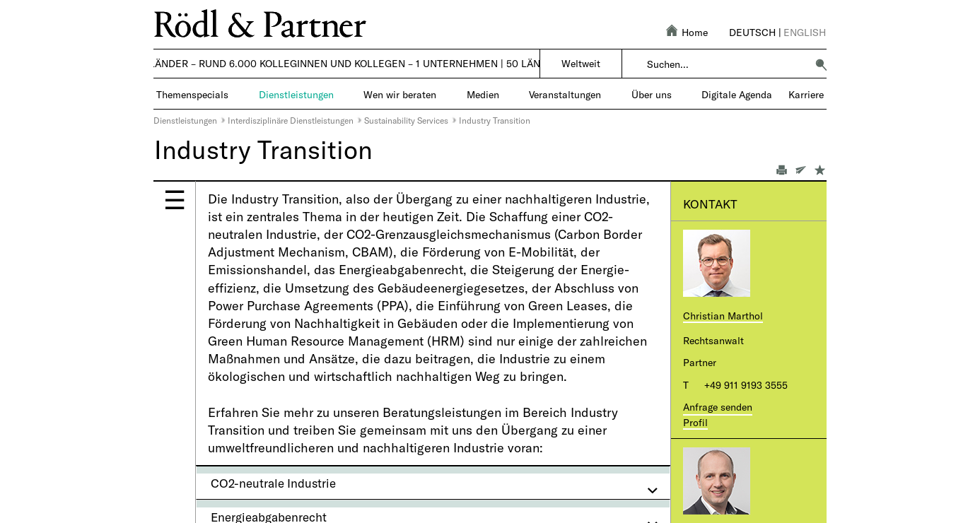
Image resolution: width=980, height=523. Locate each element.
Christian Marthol (723, 316)
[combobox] (727, 64)
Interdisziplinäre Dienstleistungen (291, 120)
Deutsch (752, 32)
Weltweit (581, 63)
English (805, 32)
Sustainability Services (406, 120)
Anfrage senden (718, 407)
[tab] (433, 483)
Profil (695, 422)
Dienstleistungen (185, 120)
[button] (821, 64)
